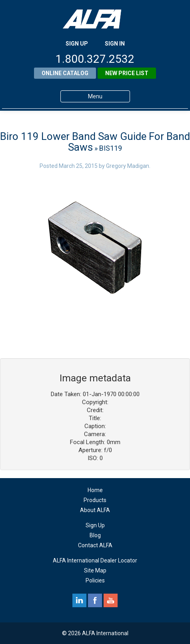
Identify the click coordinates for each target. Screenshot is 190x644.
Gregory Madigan (128, 166)
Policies (95, 580)
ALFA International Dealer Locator (95, 560)
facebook (95, 600)
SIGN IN (115, 44)
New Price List (127, 73)
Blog (95, 535)
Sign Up (95, 525)
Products (95, 500)
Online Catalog (65, 73)
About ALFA (95, 510)
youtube (111, 600)
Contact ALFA (95, 545)
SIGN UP (77, 44)
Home (95, 490)
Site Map (95, 570)
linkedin (79, 600)
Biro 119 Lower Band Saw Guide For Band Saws (95, 142)
